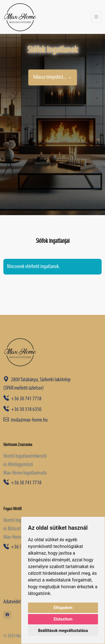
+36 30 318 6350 (22, 410)
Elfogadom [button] (63, 608)
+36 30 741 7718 (22, 399)
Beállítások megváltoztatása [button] (63, 631)
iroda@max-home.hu (25, 420)
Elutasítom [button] (63, 619)
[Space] (20, 352)
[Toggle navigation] (96, 17)
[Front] (20, 17)
